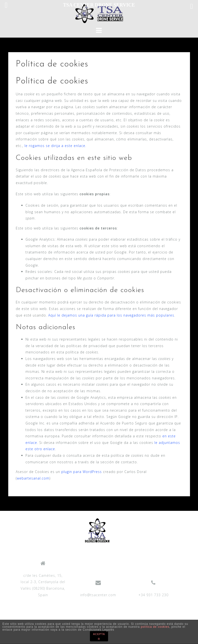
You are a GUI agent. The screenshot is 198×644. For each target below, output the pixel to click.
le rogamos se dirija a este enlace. (55, 146)
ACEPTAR (99, 636)
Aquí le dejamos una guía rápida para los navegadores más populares (111, 315)
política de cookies (155, 627)
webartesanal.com (33, 478)
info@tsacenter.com (98, 595)
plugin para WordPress (82, 472)
